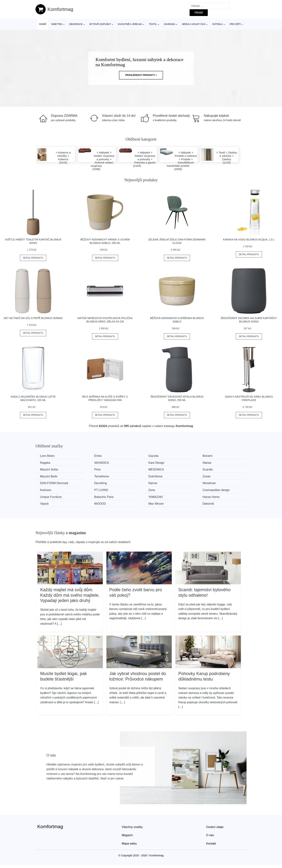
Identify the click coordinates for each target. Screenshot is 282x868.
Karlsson (46, 490)
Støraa (207, 463)
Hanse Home (211, 497)
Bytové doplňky (100, 24)
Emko (98, 456)
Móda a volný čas (194, 24)
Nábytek (57, 24)
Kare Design (156, 463)
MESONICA (156, 469)
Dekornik (208, 504)
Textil (153, 24)
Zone (152, 490)
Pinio (98, 469)
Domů (43, 24)
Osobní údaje (215, 827)
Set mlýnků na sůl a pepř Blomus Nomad (33, 318)
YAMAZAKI (156, 497)
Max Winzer (156, 504)
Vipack (44, 504)
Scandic (208, 469)
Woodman (209, 483)
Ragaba (45, 463)
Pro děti (235, 24)
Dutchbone (155, 476)
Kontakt (211, 844)
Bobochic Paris (104, 497)
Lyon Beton (47, 456)
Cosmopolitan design (216, 490)
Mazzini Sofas (49, 469)
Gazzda (153, 456)
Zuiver (206, 476)
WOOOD (100, 504)
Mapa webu (129, 844)
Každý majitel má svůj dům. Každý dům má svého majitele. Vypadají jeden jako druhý (70, 595)
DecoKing (101, 483)
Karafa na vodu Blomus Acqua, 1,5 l (249, 240)
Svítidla (217, 24)
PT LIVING (101, 490)
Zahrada (170, 24)
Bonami (207, 456)
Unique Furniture (51, 497)
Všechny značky (132, 827)
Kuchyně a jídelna (130, 24)
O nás (210, 835)
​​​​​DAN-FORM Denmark (54, 483)
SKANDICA (102, 463)
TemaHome (102, 476)
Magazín (127, 835)
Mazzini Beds (49, 476)
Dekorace (76, 24)
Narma (153, 483)
